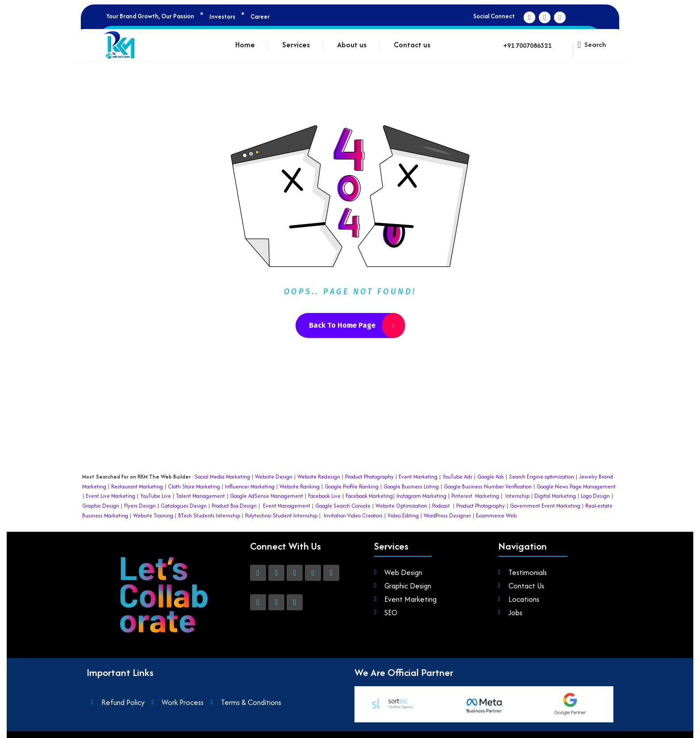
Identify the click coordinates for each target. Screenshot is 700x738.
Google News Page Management (576, 486)
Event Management (287, 506)
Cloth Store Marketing (193, 486)
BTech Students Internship (208, 515)
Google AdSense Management (267, 496)
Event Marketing (417, 477)
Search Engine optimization (542, 477)
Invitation (335, 515)
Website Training (153, 515)
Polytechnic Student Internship (281, 515)
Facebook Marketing (369, 496)
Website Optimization (401, 506)
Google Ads (491, 477)
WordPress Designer (447, 515)
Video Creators (365, 515)
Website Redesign (318, 477)
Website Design (274, 477)
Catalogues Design (184, 506)
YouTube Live (155, 496)
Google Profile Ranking (352, 486)
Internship (517, 496)
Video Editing (403, 515)
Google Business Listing (411, 486)
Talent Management (200, 496)
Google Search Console (343, 506)
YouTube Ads (457, 477)
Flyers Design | (142, 506)
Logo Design (595, 496)
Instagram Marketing (421, 496)
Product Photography (369, 477)
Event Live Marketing (110, 496)
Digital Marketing (555, 496)
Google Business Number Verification (488, 486)
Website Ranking (300, 486)
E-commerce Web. (497, 515)
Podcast (441, 506)
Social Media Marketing (222, 477)
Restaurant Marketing (137, 486)
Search (595, 44)
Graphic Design (101, 506)
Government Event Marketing (545, 506)
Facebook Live (324, 496)
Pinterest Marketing (475, 496)
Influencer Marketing (250, 486)
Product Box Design (234, 506)
